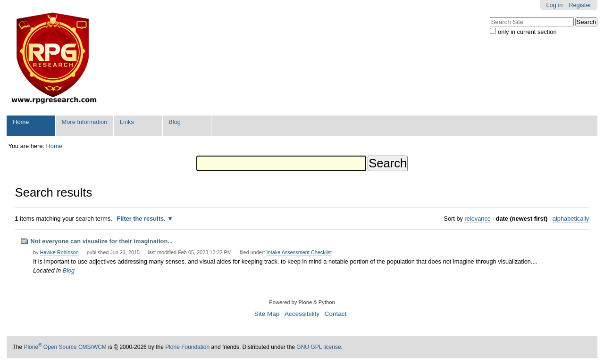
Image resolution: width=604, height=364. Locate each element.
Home (21, 122)
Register (580, 5)
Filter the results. (142, 219)
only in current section (527, 32)
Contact (336, 314)
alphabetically (571, 219)
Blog (175, 122)
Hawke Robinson (59, 252)
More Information (85, 122)
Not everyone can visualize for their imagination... (101, 241)
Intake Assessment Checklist (299, 252)
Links (127, 122)
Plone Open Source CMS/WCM (65, 347)
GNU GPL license (319, 347)
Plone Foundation (187, 347)
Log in (555, 5)
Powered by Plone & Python (302, 302)
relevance (478, 219)
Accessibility (302, 314)
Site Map (267, 314)
